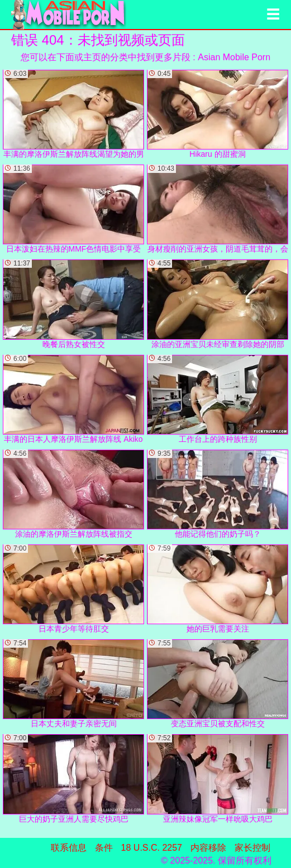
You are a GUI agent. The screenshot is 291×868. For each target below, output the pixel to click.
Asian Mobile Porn (234, 57)
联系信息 (69, 848)
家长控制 (252, 848)
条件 (104, 848)
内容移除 (208, 848)
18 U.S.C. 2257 (152, 848)
